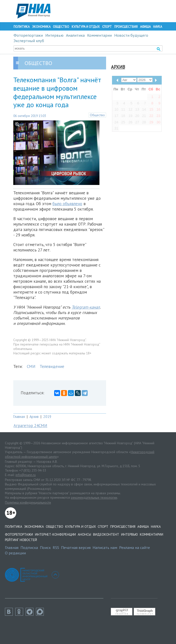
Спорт (107, 27)
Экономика (41, 27)
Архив (34, 417)
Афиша (145, 27)
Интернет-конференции (55, 534)
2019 (47, 417)
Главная (19, 417)
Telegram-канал (86, 307)
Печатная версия (76, 547)
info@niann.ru (26, 475)
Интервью (54, 35)
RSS (56, 547)
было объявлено (67, 204)
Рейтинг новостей (21, 540)
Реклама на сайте (135, 547)
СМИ (31, 366)
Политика (22, 27)
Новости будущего (131, 35)
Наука (158, 27)
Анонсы (84, 534)
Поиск (45, 547)
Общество (61, 27)
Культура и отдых (86, 27)
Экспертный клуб (29, 41)
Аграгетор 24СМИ (30, 426)
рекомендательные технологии (94, 497)
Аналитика (75, 35)
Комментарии (99, 35)
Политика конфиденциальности (28, 502)
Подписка (29, 547)
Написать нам (105, 547)
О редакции (15, 553)
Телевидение (52, 366)
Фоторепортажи (28, 35)
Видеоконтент (106, 534)
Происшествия (126, 27)
